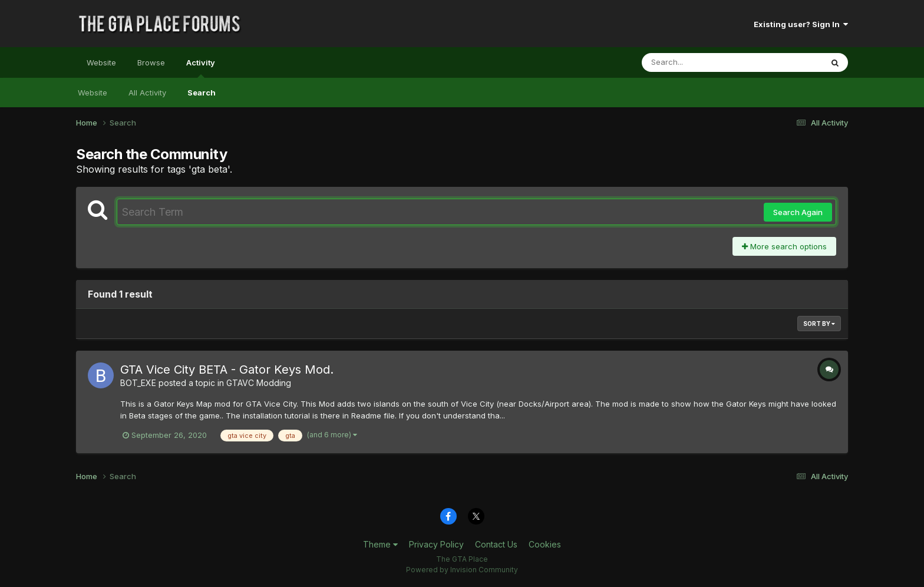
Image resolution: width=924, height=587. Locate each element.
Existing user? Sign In (801, 24)
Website (101, 62)
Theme (380, 544)
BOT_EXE (138, 383)
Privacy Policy (436, 544)
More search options (784, 246)
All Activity (147, 93)
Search (202, 93)
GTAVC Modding (259, 383)
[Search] (700, 62)
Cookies (545, 544)
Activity (201, 68)
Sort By (819, 324)
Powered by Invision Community (462, 570)
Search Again (798, 212)
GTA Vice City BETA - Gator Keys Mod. (227, 370)
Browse (151, 62)
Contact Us (496, 544)
